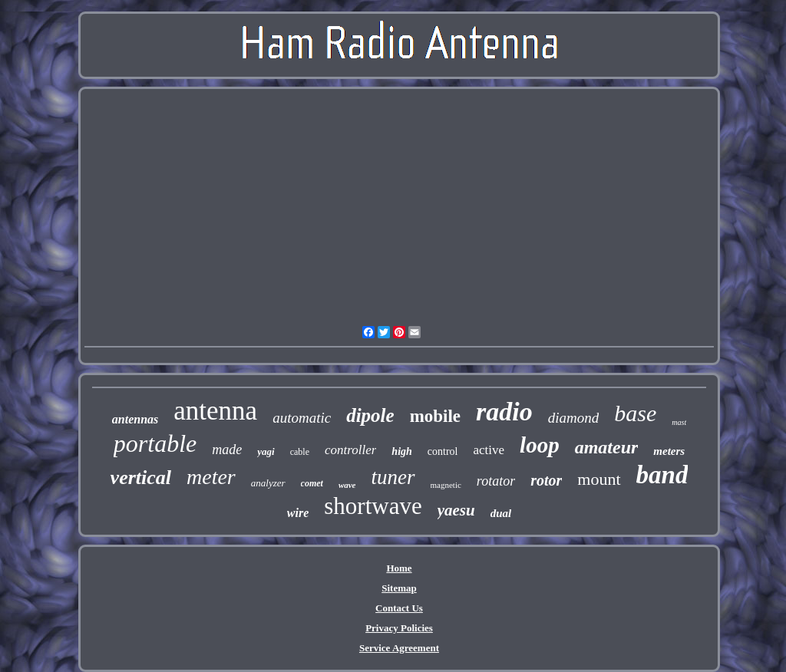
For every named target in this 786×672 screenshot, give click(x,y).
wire (298, 513)
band (662, 475)
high (401, 451)
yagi (266, 451)
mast (679, 422)
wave (347, 485)
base (635, 413)
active (489, 450)
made (227, 450)
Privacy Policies (399, 628)
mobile (435, 416)
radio (504, 412)
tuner (393, 477)
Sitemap (399, 588)
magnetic (446, 485)
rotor (546, 480)
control (443, 451)
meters (669, 451)
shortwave (373, 506)
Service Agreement (399, 648)
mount (599, 479)
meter (211, 477)
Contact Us (399, 608)
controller (350, 450)
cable (300, 452)
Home (399, 568)
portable (155, 443)
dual (501, 513)
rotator (496, 481)
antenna (215, 411)
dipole (370, 415)
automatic (302, 418)
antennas (135, 419)
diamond (574, 418)
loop (540, 445)
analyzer (268, 483)
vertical (141, 478)
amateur (607, 447)
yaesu (456, 510)
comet (312, 483)
